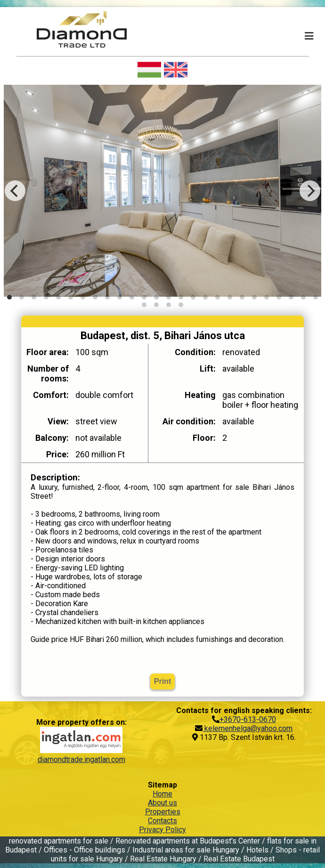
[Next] (310, 191)
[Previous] (15, 191)
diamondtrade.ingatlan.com (81, 759)
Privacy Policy (162, 830)
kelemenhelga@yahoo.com (248, 728)
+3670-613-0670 (248, 719)
